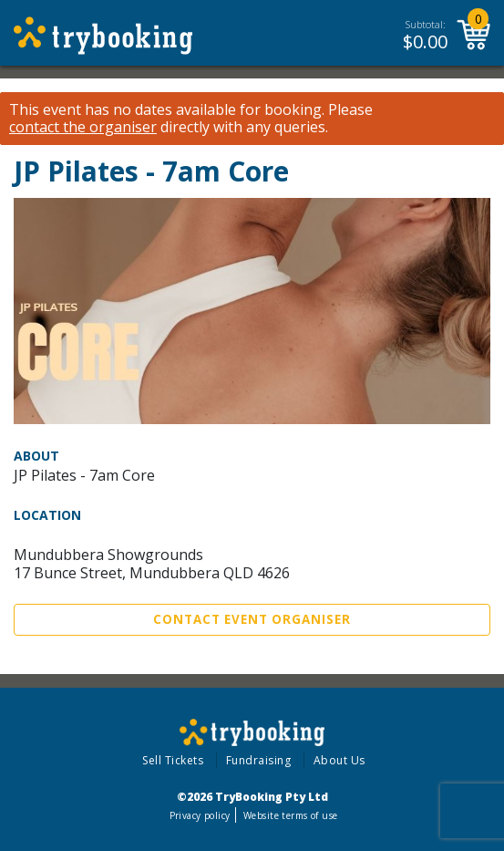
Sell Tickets (173, 760)
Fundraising (259, 760)
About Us (339, 760)
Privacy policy (200, 815)
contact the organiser (83, 127)
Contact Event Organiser (252, 619)
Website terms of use (290, 815)
